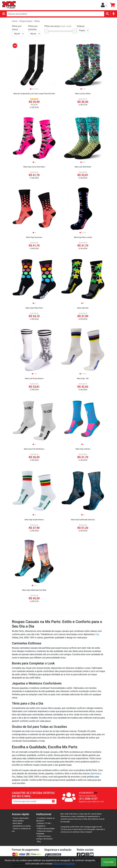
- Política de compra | (44, 831)
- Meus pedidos (18, 821)
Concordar (109, 862)
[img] (114, 14)
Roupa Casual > (27, 21)
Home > (15, 21)
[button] (104, 5)
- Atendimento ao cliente (21, 826)
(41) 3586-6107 (88, 799)
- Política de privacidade (45, 829)
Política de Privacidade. (64, 864)
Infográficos (41, 826)
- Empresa (40, 823)
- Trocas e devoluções (20, 818)
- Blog (38, 841)
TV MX (48, 823)
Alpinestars (96, 773)
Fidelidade (40, 834)
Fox (97, 634)
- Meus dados (17, 823)
